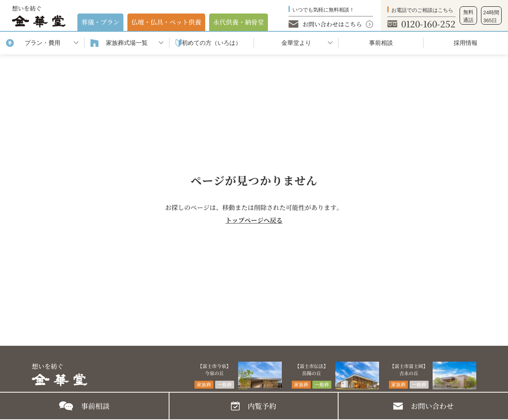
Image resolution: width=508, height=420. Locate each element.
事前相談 (381, 43)
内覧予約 (262, 406)
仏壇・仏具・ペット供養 (166, 22)
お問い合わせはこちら (332, 24)
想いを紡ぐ (39, 16)
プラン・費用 (42, 43)
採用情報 (466, 43)
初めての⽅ (212, 43)
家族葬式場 (127, 43)
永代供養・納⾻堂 (239, 22)
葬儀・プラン (100, 22)
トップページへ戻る (254, 220)
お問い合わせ (432, 406)
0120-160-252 (428, 24)
